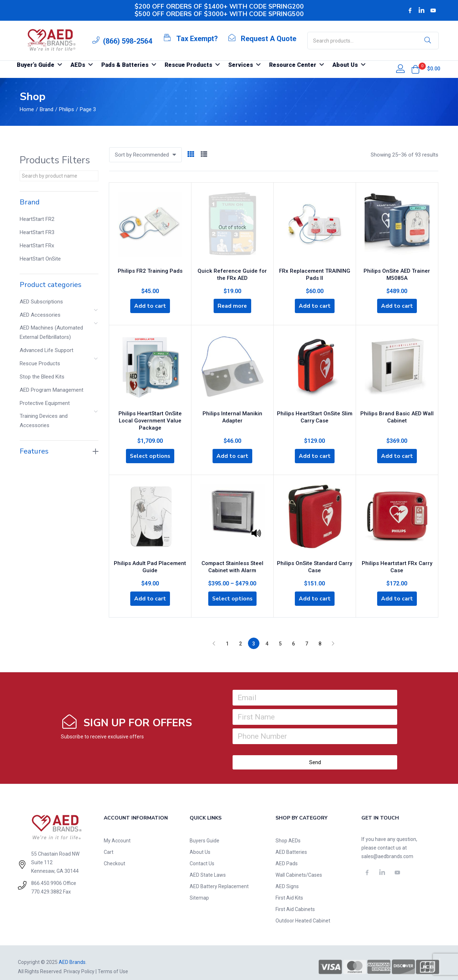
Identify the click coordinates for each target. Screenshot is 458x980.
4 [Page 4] (267, 635)
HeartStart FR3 (37, 232)
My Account (117, 832)
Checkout (114, 855)
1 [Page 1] (227, 635)
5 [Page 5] (280, 635)
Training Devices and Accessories (44, 421)
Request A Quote (269, 39)
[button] (415, 69)
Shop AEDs (288, 832)
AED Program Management (52, 390)
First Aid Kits (289, 890)
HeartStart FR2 (37, 219)
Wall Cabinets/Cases (299, 867)
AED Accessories (40, 315)
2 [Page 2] (240, 635)
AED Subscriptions (41, 302)
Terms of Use (113, 963)
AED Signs (287, 878)
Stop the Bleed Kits (42, 377)
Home (27, 109)
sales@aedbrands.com (387, 848)
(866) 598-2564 (128, 41)
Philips (67, 109)
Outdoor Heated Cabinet (303, 912)
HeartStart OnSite (40, 259)
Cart (109, 844)
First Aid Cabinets (295, 901)
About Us (200, 844)
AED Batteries (291, 844)
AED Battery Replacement (219, 878)
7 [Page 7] (307, 635)
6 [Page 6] (293, 635)
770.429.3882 (47, 884)
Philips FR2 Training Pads (150, 269)
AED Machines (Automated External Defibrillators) (51, 332)
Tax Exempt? (197, 39)
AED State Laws (208, 867)
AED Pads (287, 855)
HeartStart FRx (37, 246)
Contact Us (202, 855)
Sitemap (199, 890)
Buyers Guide (204, 832)
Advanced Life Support (47, 350)
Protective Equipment (45, 403)
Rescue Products (40, 363)
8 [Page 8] (320, 635)
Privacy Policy (79, 963)
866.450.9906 (47, 875)
